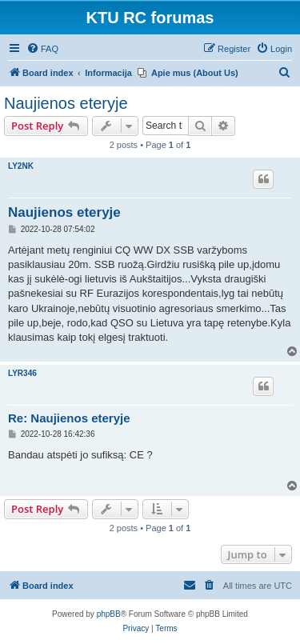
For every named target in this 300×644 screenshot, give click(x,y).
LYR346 (22, 373)
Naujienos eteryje (66, 103)
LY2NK (21, 166)
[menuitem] (42, 49)
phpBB (109, 614)
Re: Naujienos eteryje (69, 418)
